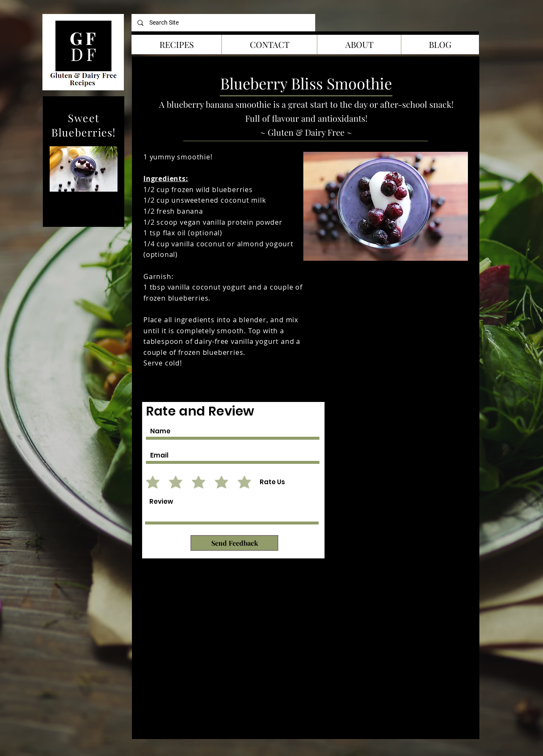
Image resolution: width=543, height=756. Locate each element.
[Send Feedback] (234, 543)
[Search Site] (223, 23)
